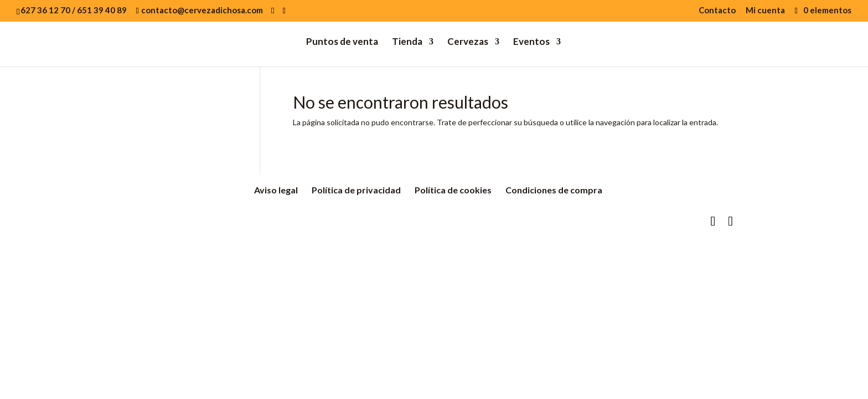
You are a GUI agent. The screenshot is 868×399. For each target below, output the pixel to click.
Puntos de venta (342, 42)
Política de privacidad (356, 190)
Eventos (531, 42)
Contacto (717, 11)
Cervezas (468, 42)
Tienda (407, 42)
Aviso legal (276, 190)
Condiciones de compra (554, 190)
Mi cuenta (765, 11)
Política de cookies (453, 190)
